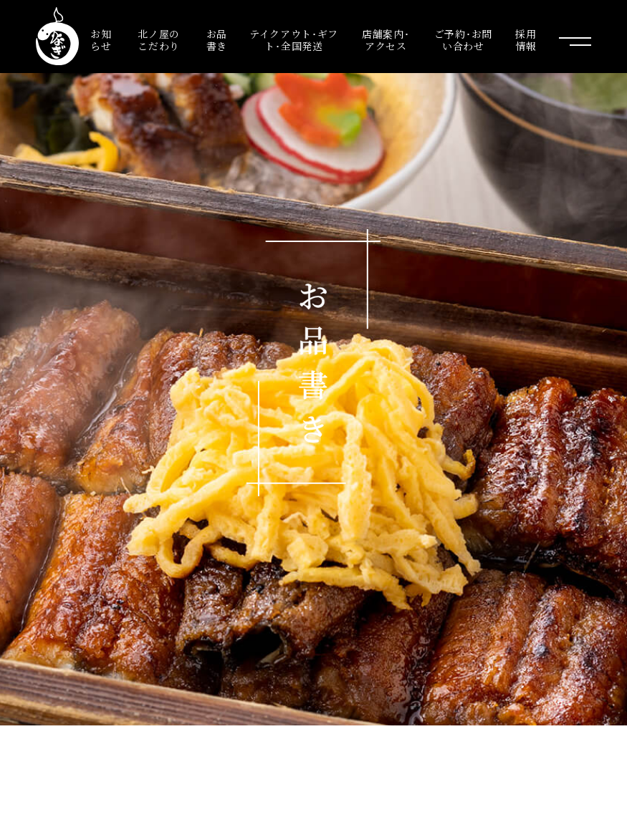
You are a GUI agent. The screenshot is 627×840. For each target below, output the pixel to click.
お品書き (217, 40)
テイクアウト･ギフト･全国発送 (294, 40)
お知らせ (101, 40)
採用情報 (526, 40)
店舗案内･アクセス (386, 40)
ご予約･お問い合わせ (463, 40)
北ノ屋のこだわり (159, 40)
